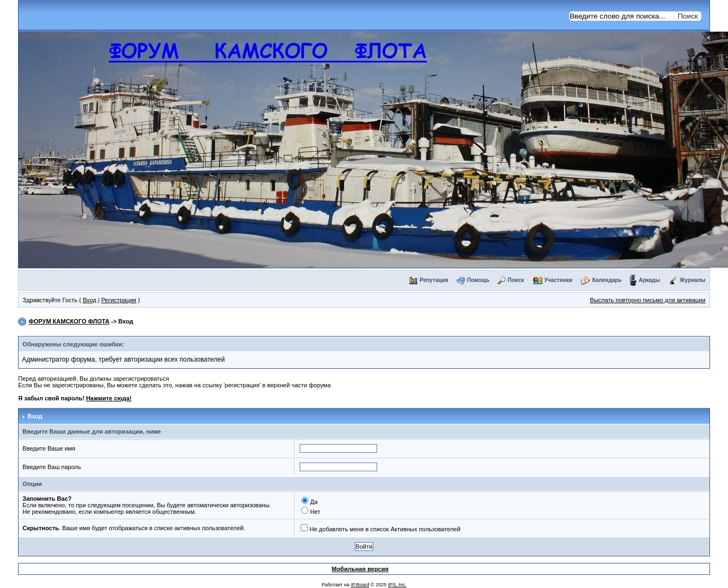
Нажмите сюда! (109, 398)
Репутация (434, 280)
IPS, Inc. (397, 585)
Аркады (649, 280)
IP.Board (360, 585)
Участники (559, 280)
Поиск (516, 280)
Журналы (693, 280)
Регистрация (119, 300)
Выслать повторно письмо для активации (648, 300)
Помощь (478, 280)
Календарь (607, 280)
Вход (90, 300)
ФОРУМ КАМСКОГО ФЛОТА (69, 321)
